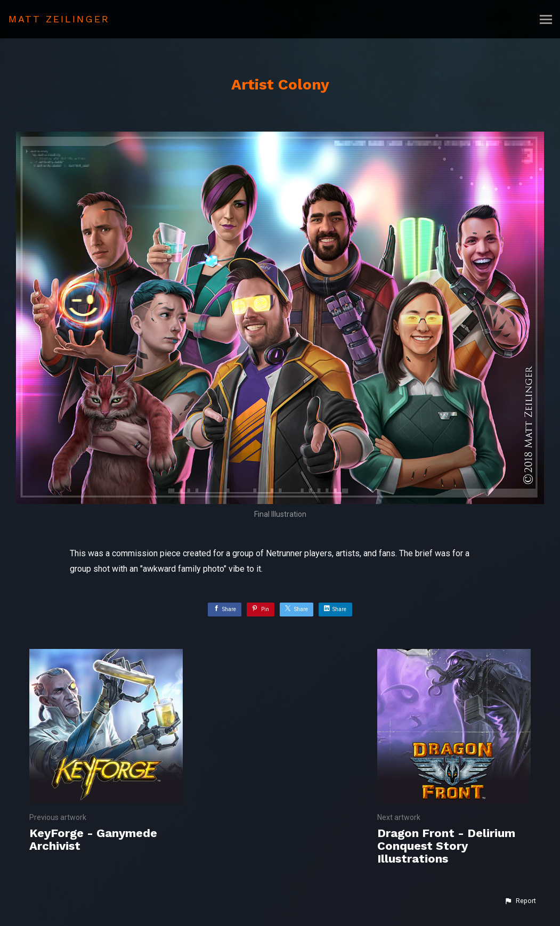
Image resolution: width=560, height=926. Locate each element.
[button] (520, 901)
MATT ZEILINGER (59, 19)
